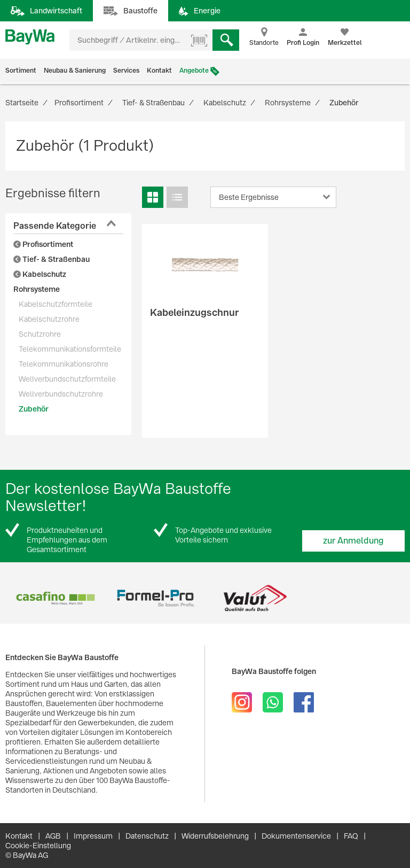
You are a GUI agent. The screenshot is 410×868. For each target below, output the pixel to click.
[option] (55, 598)
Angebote (194, 71)
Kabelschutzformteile (56, 304)
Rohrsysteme (37, 289)
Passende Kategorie (55, 226)
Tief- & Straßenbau (52, 259)
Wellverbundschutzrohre (61, 394)
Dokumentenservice (296, 836)
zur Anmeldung (353, 541)
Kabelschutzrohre (49, 319)
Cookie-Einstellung (38, 846)
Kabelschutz (40, 274)
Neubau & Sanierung (75, 71)
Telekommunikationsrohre (64, 364)
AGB (53, 836)
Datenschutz (147, 836)
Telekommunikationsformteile (70, 349)
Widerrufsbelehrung (215, 836)
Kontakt (159, 71)
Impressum (93, 836)
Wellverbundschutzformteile (67, 379)
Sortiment (21, 71)
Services (126, 71)
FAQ (351, 836)
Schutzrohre (40, 334)
